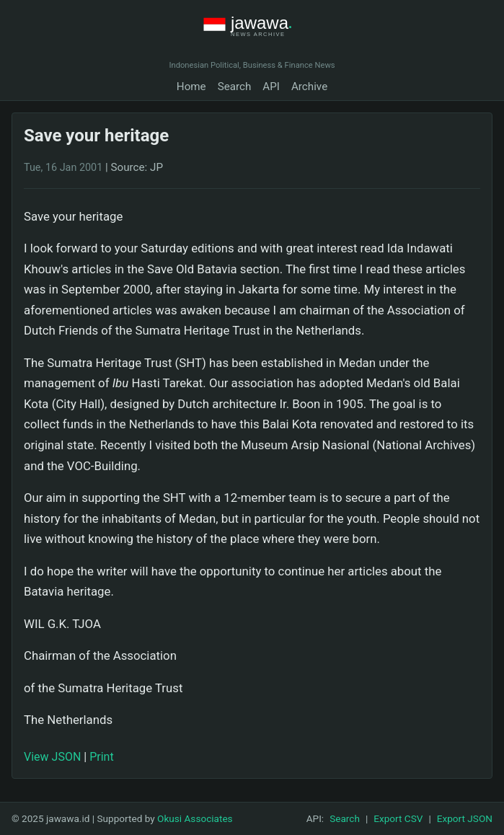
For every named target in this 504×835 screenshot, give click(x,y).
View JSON (52, 757)
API (271, 87)
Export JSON (465, 818)
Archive (309, 87)
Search (235, 87)
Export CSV (398, 818)
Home (191, 87)
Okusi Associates (195, 818)
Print (101, 757)
